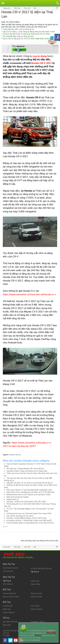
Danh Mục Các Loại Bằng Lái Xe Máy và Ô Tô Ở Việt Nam (31, 492)
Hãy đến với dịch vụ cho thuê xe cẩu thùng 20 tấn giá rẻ (30, 483)
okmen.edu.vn (15, 455)
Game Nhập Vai (9, 593)
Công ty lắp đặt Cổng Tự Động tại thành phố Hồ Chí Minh (27, 34)
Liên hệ (6, 633)
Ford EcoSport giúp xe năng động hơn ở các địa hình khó (30, 523)
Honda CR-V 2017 (41, 63)
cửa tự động (11, 32)
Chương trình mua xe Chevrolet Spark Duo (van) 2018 (29, 513)
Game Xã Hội (36, 597)
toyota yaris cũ (13, 499)
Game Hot (35, 581)
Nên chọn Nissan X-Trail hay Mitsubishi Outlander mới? (29, 490)
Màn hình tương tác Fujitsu (18, 497)
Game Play (35, 584)
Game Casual (36, 593)
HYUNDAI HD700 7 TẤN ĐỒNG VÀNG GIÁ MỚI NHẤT (29, 521)
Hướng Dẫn (8, 606)
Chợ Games (8, 584)
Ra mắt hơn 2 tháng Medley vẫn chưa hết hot (25, 469)
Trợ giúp (6, 635)
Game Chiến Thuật (11, 597)
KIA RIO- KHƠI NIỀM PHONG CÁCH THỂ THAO (27, 518)
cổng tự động (22, 36)
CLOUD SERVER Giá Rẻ (41, 569)
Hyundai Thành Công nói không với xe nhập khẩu (27, 471)
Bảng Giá (7, 625)
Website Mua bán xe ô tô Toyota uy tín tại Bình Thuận (29, 495)
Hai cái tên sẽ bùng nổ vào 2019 (20, 516)
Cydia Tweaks (9, 612)
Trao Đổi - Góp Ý (38, 622)
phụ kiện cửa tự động (20, 29)
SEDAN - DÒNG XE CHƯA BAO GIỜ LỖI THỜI (26, 502)
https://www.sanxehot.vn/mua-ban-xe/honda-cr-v (29, 294)
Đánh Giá (7, 609)
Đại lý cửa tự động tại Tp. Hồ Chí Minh (19, 39)
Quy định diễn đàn (10, 622)
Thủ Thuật (35, 606)
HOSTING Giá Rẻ (10, 568)
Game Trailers (37, 609)
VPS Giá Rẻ (8, 571)
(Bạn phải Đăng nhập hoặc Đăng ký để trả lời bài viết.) (40, 541)
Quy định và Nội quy (11, 631)
